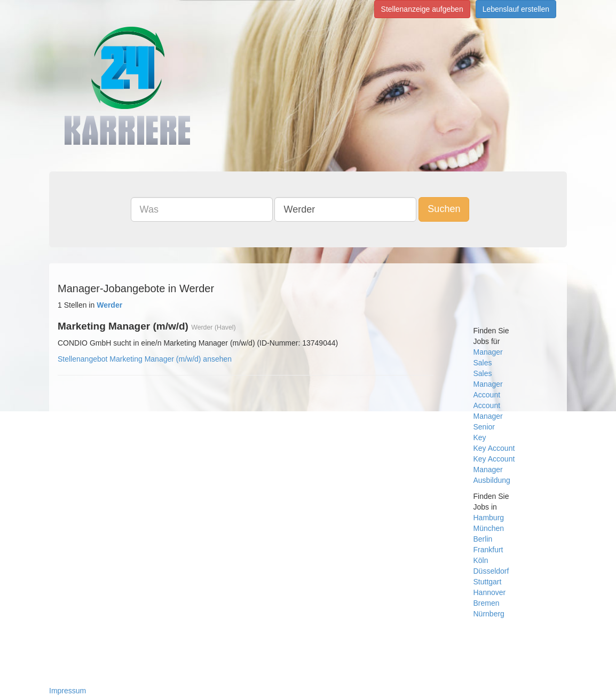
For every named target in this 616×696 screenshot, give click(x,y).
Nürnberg (489, 614)
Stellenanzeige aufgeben (422, 9)
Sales (483, 363)
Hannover (490, 592)
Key (480, 437)
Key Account (494, 448)
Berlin (483, 539)
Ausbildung (492, 480)
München (489, 528)
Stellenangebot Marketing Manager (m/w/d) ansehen (145, 359)
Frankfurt (488, 550)
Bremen (487, 603)
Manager (488, 352)
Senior (484, 427)
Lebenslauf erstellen (516, 9)
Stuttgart (488, 582)
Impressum (68, 691)
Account (487, 395)
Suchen (444, 209)
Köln (481, 560)
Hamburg (489, 518)
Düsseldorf (491, 571)
